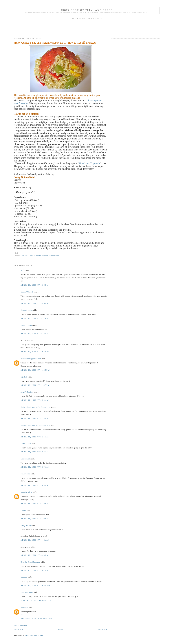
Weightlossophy (51, 256)
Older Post (103, 630)
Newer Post (18, 630)
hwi (22, 615)
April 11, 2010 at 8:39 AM (35, 467)
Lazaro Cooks (26, 325)
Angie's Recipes (27, 392)
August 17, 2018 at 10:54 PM (37, 619)
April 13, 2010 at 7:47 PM (35, 570)
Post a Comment (20, 625)
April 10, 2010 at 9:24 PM (35, 333)
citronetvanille (26, 310)
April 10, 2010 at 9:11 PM (35, 318)
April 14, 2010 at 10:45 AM (35, 585)
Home (61, 630)
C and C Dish (26, 444)
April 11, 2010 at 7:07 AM (35, 452)
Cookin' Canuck (27, 292)
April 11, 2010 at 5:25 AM (35, 418)
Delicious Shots (27, 592)
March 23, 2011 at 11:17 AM (36, 601)
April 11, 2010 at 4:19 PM (35, 503)
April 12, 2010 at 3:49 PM (35, 555)
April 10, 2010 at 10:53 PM (35, 352)
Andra (23, 270)
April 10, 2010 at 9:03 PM (35, 303)
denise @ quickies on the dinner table (36, 407)
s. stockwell (25, 459)
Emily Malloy (26, 525)
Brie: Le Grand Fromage (30, 562)
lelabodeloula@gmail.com (31, 359)
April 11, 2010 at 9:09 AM (35, 485)
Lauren (23, 510)
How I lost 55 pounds (90, 163)
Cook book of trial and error (87, 10)
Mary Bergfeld (27, 492)
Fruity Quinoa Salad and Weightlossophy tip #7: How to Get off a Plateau (55, 43)
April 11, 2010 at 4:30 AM (35, 400)
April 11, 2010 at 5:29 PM (35, 519)
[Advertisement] (87, 28)
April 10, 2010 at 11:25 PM (35, 370)
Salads (25, 256)
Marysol (24, 577)
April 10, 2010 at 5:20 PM (35, 285)
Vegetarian (36, 256)
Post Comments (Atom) (34, 635)
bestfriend (25, 607)
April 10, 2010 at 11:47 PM (35, 385)
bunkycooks (25, 474)
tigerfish (24, 377)
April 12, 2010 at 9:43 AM (35, 540)
